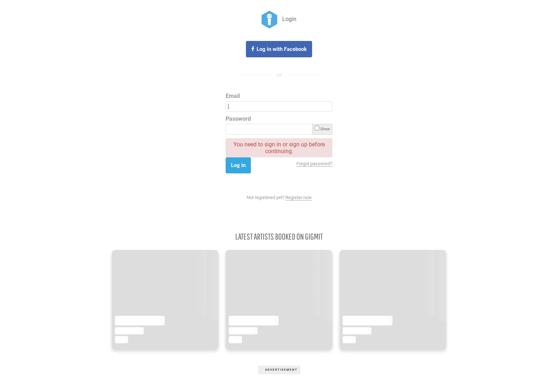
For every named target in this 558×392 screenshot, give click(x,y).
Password (238, 119)
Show (322, 129)
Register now (299, 197)
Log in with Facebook (282, 49)
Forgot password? (314, 164)
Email (233, 96)
